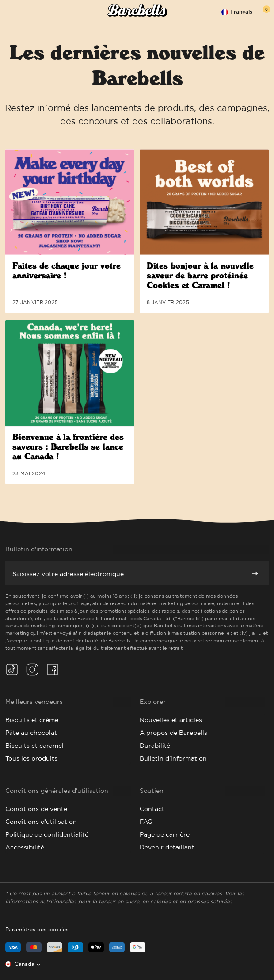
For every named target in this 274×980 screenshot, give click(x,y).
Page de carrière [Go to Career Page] (165, 834)
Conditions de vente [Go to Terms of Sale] (36, 809)
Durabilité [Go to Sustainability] (155, 746)
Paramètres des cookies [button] (37, 929)
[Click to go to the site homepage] (137, 12)
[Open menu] (10, 12)
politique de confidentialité (67, 641)
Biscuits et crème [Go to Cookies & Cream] (32, 720)
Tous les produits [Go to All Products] (31, 758)
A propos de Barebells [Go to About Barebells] (173, 733)
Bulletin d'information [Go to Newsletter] (173, 758)
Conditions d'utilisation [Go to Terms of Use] (41, 822)
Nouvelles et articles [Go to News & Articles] (171, 720)
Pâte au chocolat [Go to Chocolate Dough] (31, 733)
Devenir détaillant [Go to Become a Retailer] (167, 847)
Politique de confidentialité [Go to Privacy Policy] (47, 834)
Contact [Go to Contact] (152, 809)
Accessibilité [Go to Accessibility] (25, 847)
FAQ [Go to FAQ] (146, 822)
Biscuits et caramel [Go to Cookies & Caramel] (34, 746)
